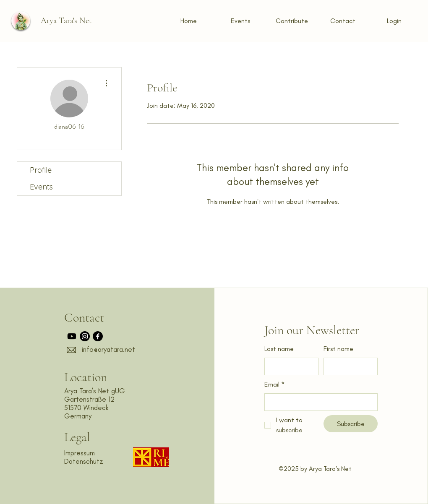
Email (274, 385)
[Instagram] (85, 336)
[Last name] (289, 366)
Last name (279, 349)
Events (41, 187)
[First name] (348, 366)
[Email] (319, 402)
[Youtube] (72, 336)
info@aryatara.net (108, 349)
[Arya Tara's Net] (66, 21)
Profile (41, 170)
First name (338, 349)
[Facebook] (98, 336)
